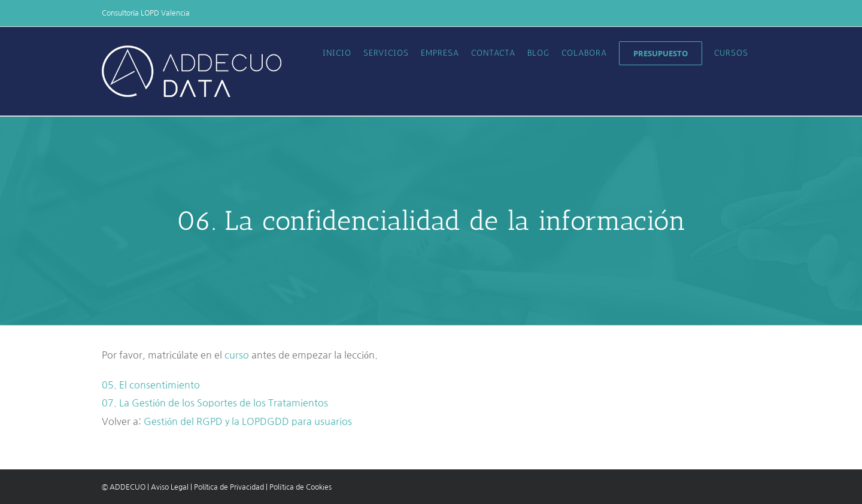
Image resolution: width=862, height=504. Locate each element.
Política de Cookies (300, 487)
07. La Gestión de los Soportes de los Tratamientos (215, 403)
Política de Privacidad (229, 487)
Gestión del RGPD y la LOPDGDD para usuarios (248, 421)
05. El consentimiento (151, 385)
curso (237, 355)
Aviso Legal (170, 487)
